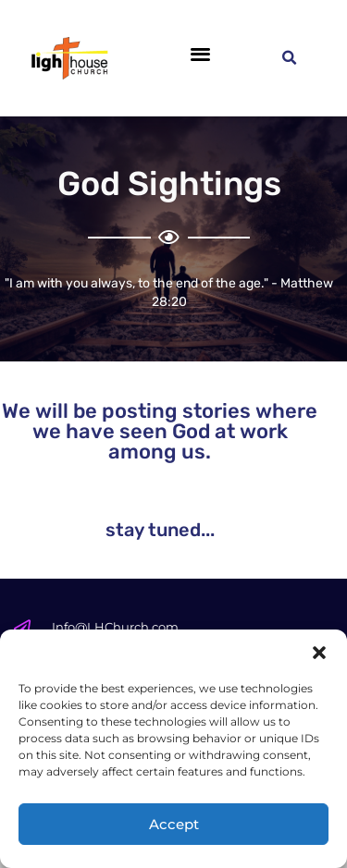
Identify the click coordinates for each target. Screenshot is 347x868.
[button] (319, 653)
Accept (174, 824)
